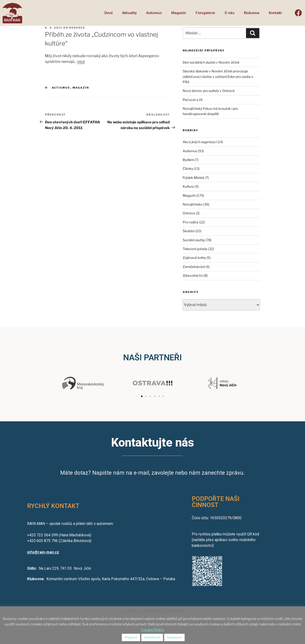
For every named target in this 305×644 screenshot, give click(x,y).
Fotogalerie (205, 13)
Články (188, 169)
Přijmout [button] (131, 637)
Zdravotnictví (193, 275)
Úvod (108, 13)
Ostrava (189, 213)
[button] (142, 396)
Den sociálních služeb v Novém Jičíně (211, 62)
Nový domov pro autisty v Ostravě (209, 91)
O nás (229, 13)
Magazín (179, 13)
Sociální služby (194, 240)
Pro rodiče (191, 222)
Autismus (154, 13)
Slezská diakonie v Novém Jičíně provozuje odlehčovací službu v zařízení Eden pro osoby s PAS (218, 76)
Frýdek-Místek (194, 178)
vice (81, 62)
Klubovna (252, 13)
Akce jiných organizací (200, 142)
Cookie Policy (153, 630)
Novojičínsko (193, 204)
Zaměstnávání (194, 267)
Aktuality (129, 13)
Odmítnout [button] (152, 637)
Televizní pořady (195, 249)
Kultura (188, 186)
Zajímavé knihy (194, 258)
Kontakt (275, 13)
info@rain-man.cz (43, 552)
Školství (189, 231)
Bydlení (188, 160)
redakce (77, 28)
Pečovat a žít (193, 100)
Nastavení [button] (174, 637)
